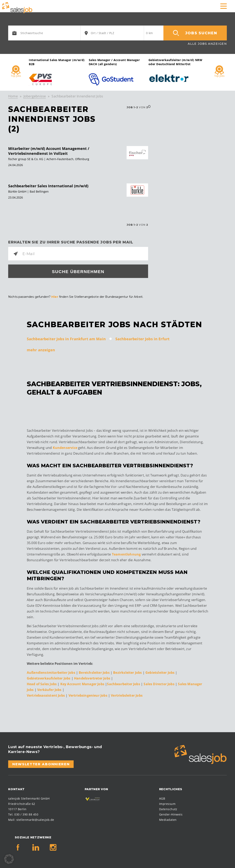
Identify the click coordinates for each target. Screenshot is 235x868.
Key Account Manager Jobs (82, 683)
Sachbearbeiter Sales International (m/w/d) (48, 186)
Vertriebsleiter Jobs (127, 695)
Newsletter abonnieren (41, 764)
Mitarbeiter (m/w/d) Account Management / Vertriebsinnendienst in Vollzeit (49, 151)
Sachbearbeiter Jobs (124, 683)
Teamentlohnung (126, 554)
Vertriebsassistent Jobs (46, 695)
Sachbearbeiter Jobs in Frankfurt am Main (66, 338)
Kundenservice (65, 447)
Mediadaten (168, 819)
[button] (9, 859)
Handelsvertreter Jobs (92, 678)
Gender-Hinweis (171, 814)
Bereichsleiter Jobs (95, 672)
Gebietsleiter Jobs (160, 672)
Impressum (167, 803)
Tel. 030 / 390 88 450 (23, 814)
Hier (55, 297)
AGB (162, 798)
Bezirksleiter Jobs (127, 672)
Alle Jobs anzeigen (207, 44)
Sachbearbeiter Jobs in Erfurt (142, 338)
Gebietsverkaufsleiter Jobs (49, 678)
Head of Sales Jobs (42, 683)
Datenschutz (168, 808)
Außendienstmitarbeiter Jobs (51, 672)
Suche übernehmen (78, 272)
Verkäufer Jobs (50, 689)
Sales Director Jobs (159, 683)
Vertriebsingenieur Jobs (88, 695)
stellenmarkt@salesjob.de (35, 819)
